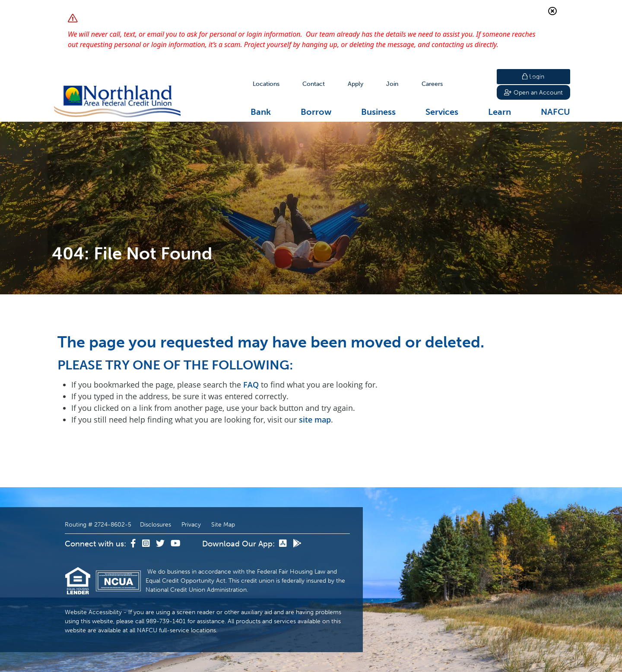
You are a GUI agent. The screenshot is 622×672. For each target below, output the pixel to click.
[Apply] (355, 84)
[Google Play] (297, 544)
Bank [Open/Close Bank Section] (261, 112)
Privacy (191, 525)
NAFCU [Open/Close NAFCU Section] (555, 112)
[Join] (392, 84)
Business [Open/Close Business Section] (378, 112)
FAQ (251, 385)
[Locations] (266, 84)
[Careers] (432, 84)
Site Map (223, 525)
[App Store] (284, 544)
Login (533, 77)
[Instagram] (147, 544)
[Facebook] (134, 544)
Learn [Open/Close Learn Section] (500, 112)
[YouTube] (176, 544)
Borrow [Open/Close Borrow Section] (316, 112)
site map (315, 420)
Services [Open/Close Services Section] (442, 112)
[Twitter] (161, 544)
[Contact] (314, 84)
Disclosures (155, 525)
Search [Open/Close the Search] (474, 84)
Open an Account (533, 93)
